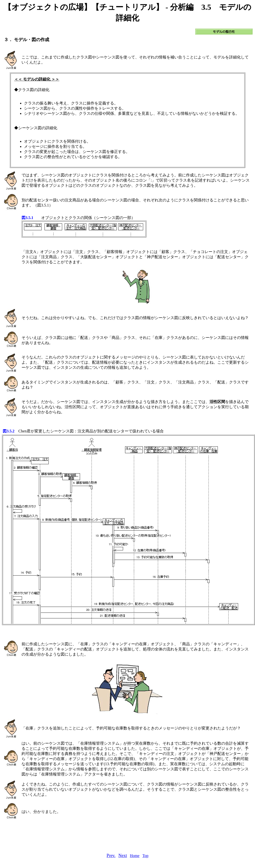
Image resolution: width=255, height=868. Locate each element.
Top (145, 856)
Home (135, 856)
